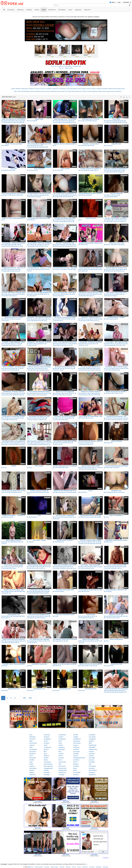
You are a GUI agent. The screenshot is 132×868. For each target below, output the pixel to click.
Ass (14, 121)
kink (60, 764)
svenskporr (47, 762)
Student (97, 543)
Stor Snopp (115, 344)
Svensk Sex (78, 91)
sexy (31, 735)
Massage (73, 122)
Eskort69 (23, 91)
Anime (55, 319)
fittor (90, 743)
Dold (32, 593)
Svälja (74, 269)
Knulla (89, 91)
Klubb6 (110, 89)
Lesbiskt (40, 147)
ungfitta (76, 737)
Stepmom (121, 271)
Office (17, 245)
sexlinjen (92, 754)
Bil (126, 269)
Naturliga (99, 269)
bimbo (46, 760)
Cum (61, 122)
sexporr (76, 745)
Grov (94, 370)
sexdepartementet (79, 758)
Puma (30, 320)
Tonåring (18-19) (33, 170)
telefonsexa (62, 772)
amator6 (46, 737)
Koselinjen (49, 89)
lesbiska (76, 764)
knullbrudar (62, 735)
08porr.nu (30, 867)
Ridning (123, 122)
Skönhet (121, 121)
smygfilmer (92, 739)
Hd (46, 245)
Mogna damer (111, 91)
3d (3, 170)
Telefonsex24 (56, 89)
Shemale (126, 2)
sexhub (91, 756)
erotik (46, 745)
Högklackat (17, 641)
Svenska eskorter (91, 89)
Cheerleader (62, 245)
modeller (76, 754)
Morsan (122, 220)
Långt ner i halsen (15, 344)
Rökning (84, 296)
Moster (56, 591)
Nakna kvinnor (30, 91)
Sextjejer (99, 89)
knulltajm (76, 766)
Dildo (12, 195)
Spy (69, 568)
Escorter (47, 91)
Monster (94, 666)
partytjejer (62, 749)
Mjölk (117, 468)
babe (31, 741)
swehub (91, 752)
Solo (106, 146)
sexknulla (76, 747)
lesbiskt (91, 741)
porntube (92, 768)
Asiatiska (9, 121)
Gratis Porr (64, 91)
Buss (66, 221)
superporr (92, 772)
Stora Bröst (65, 220)
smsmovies (77, 743)
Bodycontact (121, 89)
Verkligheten (63, 568)
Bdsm (30, 368)
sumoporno (47, 747)
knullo (31, 764)
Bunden (91, 368)
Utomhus (111, 666)
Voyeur (74, 568)
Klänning (107, 468)
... (19, 698)
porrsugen (77, 752)
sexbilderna (77, 739)
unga (31, 762)
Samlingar (111, 692)
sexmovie (32, 739)
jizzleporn (32, 754)
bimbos (46, 758)
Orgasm (60, 246)
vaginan (32, 745)
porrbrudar (77, 741)
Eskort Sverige (81, 89)
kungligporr (47, 739)
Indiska (20, 122)
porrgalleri (92, 735)
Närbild (40, 567)
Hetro (113, 2)
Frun (124, 221)
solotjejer (62, 775)
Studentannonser (40, 91)
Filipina (91, 543)
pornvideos (92, 766)
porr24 (75, 762)
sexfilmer (76, 749)
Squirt (21, 195)
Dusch (85, 271)
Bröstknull (93, 121)
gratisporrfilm (63, 770)
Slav (109, 221)
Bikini (7, 170)
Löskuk (20, 395)
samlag (46, 770)
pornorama (62, 766)
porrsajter (92, 758)
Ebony (42, 245)
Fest (81, 271)
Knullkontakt (53, 91)
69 (80, 567)
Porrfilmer (84, 91)
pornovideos (93, 770)
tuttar (31, 747)
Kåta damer (118, 91)
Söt (7, 146)
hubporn (32, 766)
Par (68, 195)
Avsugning (20, 121)
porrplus (76, 775)
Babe (116, 121)
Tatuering (31, 517)
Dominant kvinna (68, 368)
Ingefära (122, 245)
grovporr (61, 758)
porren (61, 756)
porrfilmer (76, 760)
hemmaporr (33, 768)
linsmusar (47, 735)
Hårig (6, 122)
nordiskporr (62, 739)
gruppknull (92, 775)
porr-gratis (92, 737)
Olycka (107, 170)
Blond (55, 245)
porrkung (47, 772)
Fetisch (34, 370)
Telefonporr (63, 89)
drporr (75, 770)
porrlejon (47, 743)
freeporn (46, 756)
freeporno (32, 775)
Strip (111, 146)
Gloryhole (67, 269)
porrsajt (91, 760)
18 (80, 245)
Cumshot (86, 121)
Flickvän (91, 146)
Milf (35, 121)
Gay (119, 2)
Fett (113, 468)
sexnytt (76, 756)
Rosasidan (104, 89)
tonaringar (33, 758)
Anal (4, 121)
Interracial (17, 271)
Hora (39, 568)
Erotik (59, 91)
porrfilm (76, 735)
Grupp (10, 271)
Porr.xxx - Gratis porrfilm (66, 68)
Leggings (31, 542)
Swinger (98, 517)
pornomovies (48, 764)
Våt (95, 469)
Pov (97, 170)
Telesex (38, 89)
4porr (45, 754)
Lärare (60, 320)
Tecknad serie (34, 395)
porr (90, 764)
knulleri (61, 737)
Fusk (106, 492)
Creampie (73, 195)
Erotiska (12, 170)
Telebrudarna (25, 89)
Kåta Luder (17, 91)
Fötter (60, 368)
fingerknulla (93, 745)
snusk (46, 741)
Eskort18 (115, 89)
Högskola (92, 269)
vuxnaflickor (33, 749)
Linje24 (13, 89)
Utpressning (46, 393)
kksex (75, 768)
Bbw (71, 121)
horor (60, 743)
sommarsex (33, 743)
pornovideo (77, 772)
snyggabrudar (48, 768)
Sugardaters (95, 91)
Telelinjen (18, 89)
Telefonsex (32, 89)
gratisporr (32, 737)
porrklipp (47, 775)
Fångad (12, 245)
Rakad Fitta (71, 91)
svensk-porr (62, 768)
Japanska (42, 395)
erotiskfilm (92, 747)
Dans (7, 517)
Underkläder (41, 370)
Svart (121, 170)
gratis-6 (46, 749)
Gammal (30, 121)
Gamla (71, 319)
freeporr (32, 772)
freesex (32, 770)
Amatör (56, 121)
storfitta (32, 760)
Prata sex (43, 89)
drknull (61, 745)
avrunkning (62, 762)
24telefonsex (93, 749)
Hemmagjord (13, 122)
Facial (125, 368)
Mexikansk (60, 542)
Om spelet (116, 220)
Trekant (66, 468)
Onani (107, 517)
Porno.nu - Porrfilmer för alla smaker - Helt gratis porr (66, 66)
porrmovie (33, 752)
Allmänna (33, 568)
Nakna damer (103, 91)
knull (60, 741)
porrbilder (92, 762)
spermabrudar (48, 766)
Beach (81, 269)
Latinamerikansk (35, 146)
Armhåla (85, 245)
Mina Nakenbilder (72, 89)
